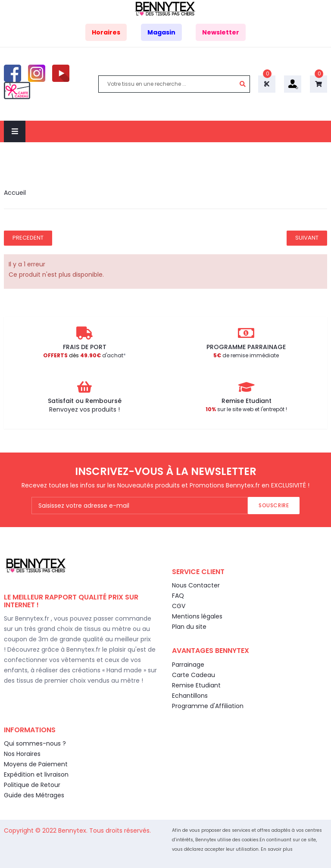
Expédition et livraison (36, 774)
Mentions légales (197, 616)
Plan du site (189, 627)
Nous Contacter (196, 585)
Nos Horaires (22, 754)
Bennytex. (74, 831)
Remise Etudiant (196, 685)
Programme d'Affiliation (208, 706)
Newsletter (221, 32)
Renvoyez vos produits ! (84, 409)
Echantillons (190, 696)
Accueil (15, 193)
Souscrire (274, 505)
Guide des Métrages (34, 795)
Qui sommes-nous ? (35, 743)
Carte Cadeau (194, 675)
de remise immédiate (246, 355)
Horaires (106, 32)
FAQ (178, 596)
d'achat (83, 355)
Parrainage (188, 665)
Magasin (161, 32)
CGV (179, 606)
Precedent (28, 238)
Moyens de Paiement (36, 764)
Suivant (307, 238)
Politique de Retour (32, 785)
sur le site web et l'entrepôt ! (246, 409)
